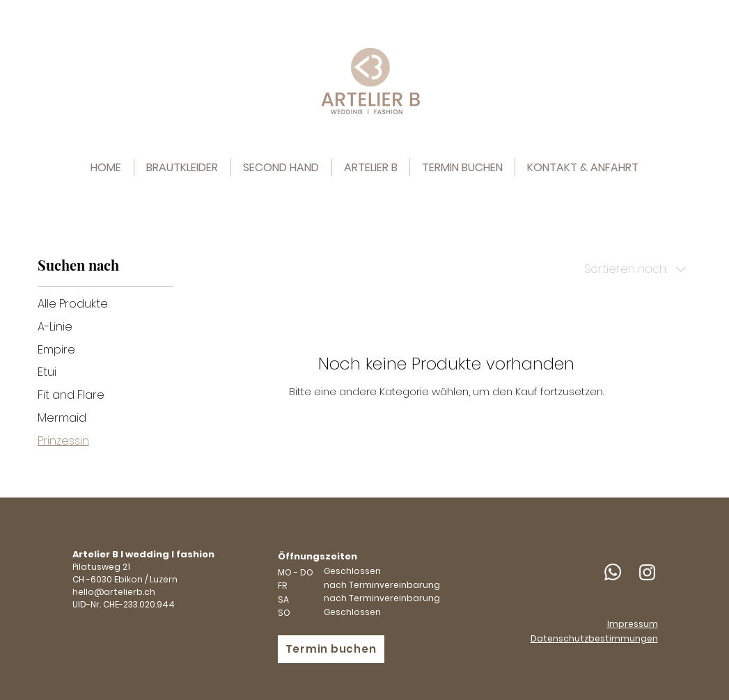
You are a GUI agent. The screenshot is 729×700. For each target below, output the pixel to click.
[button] (281, 167)
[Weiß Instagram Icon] (647, 572)
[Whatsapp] (613, 572)
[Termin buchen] (331, 649)
